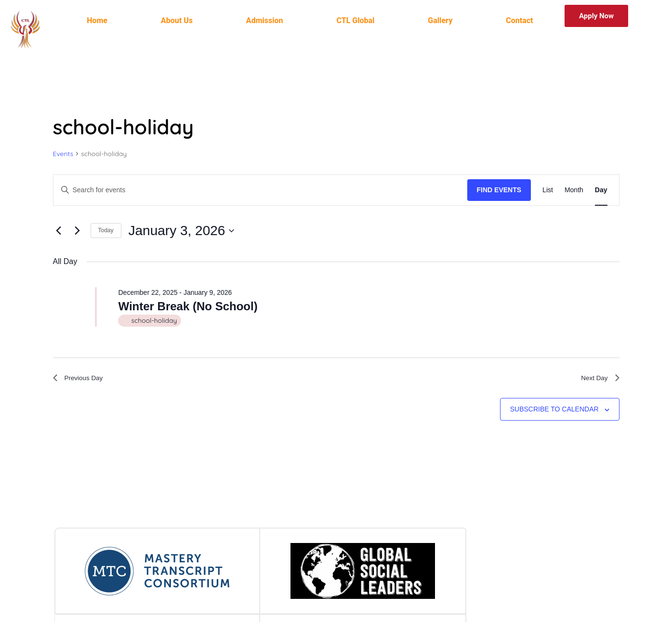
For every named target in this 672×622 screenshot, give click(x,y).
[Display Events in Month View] (574, 190)
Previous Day (82, 379)
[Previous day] (59, 231)
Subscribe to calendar (554, 412)
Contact (519, 20)
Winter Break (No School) (188, 306)
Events (63, 154)
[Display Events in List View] (548, 190)
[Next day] (78, 231)
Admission (265, 20)
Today (106, 230)
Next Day (598, 379)
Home (97, 20)
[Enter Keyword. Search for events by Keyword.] (260, 190)
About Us (177, 20)
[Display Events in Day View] (601, 190)
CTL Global (355, 20)
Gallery (440, 20)
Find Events (499, 190)
